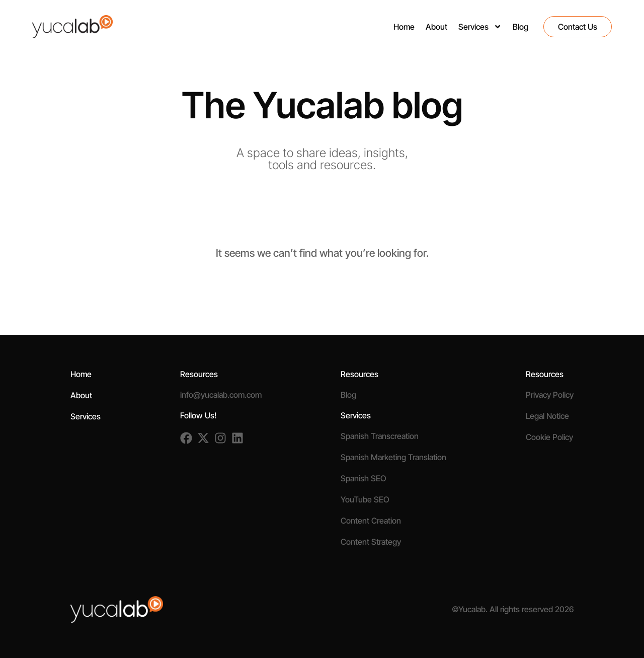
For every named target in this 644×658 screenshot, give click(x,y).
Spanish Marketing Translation (393, 457)
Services (480, 27)
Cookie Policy (549, 437)
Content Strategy (371, 542)
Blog (520, 27)
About (436, 27)
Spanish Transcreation (380, 436)
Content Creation (371, 521)
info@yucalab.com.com (221, 395)
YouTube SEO (365, 499)
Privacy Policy (550, 395)
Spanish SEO (364, 478)
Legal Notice (547, 416)
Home (404, 27)
